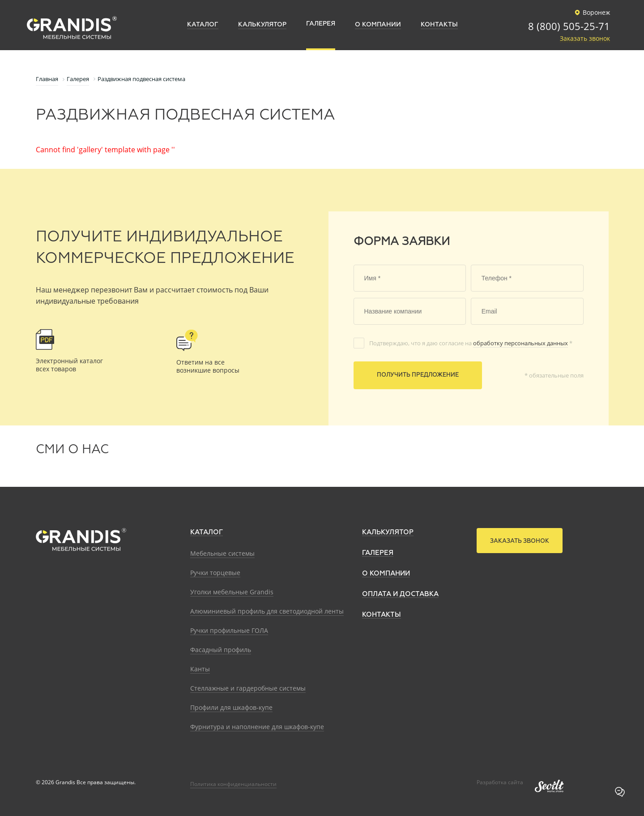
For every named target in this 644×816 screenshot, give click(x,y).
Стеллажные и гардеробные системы (248, 688)
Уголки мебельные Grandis (232, 592)
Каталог (207, 532)
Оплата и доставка (400, 594)
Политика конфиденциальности (233, 784)
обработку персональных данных (520, 343)
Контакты (382, 615)
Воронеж (591, 13)
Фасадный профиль (221, 650)
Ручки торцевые (215, 573)
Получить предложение (418, 375)
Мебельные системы (222, 553)
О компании (386, 573)
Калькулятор (388, 532)
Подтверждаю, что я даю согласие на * (471, 343)
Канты (200, 669)
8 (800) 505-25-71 (569, 27)
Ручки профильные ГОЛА (229, 630)
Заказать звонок (585, 39)
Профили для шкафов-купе (231, 707)
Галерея (378, 553)
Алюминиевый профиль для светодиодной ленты (267, 611)
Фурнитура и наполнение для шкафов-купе (257, 727)
